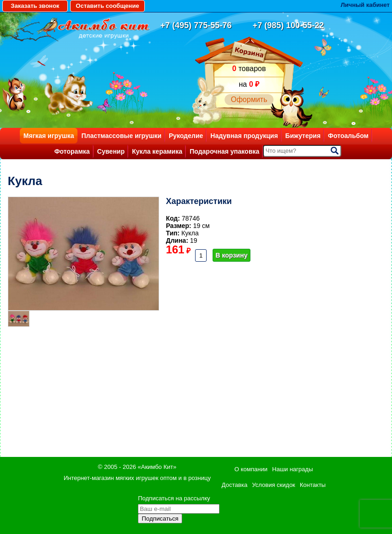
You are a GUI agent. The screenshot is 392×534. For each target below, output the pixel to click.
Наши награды (292, 469)
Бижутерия (303, 136)
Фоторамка (72, 151)
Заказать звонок (35, 6)
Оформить (249, 99)
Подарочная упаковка (224, 151)
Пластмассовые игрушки (121, 136)
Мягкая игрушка (49, 136)
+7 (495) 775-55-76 (196, 25)
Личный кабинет (365, 5)
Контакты (313, 485)
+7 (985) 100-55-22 (288, 25)
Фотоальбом (348, 136)
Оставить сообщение (107, 6)
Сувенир (111, 151)
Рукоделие (186, 136)
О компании (251, 469)
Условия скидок (273, 485)
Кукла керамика (157, 151)
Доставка (235, 485)
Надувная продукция (244, 136)
